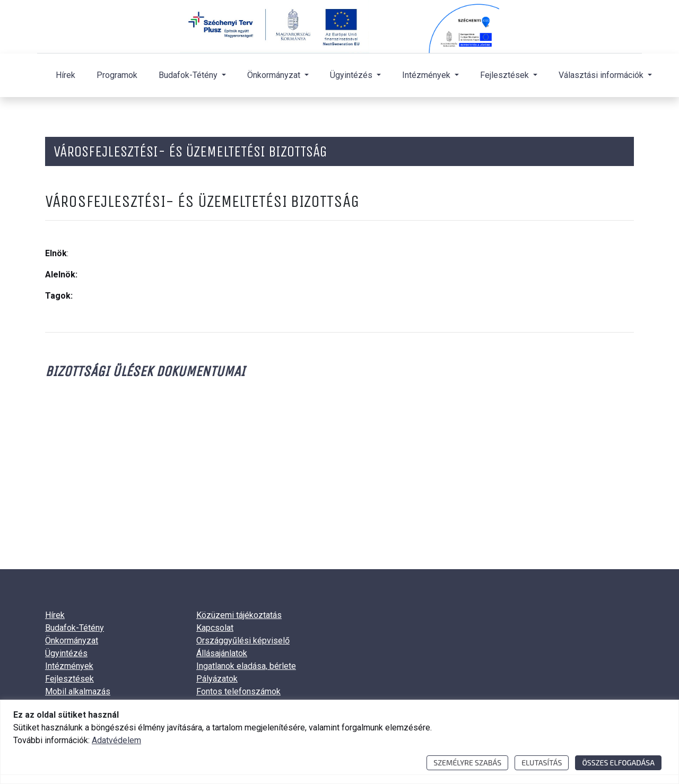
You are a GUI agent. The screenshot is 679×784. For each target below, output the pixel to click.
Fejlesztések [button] (506, 75)
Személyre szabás (467, 763)
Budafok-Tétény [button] (189, 75)
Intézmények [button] (427, 75)
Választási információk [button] (602, 75)
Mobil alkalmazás (78, 691)
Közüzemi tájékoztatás (239, 615)
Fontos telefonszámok (238, 691)
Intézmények (69, 666)
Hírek (66, 75)
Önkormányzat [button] (275, 75)
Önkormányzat (72, 641)
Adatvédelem (116, 740)
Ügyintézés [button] (352, 75)
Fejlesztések (69, 679)
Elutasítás (542, 763)
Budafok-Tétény (75, 628)
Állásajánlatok (222, 653)
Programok (117, 75)
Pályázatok (217, 679)
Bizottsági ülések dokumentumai (145, 371)
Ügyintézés (66, 653)
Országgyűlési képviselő (243, 641)
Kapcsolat (215, 628)
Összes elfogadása (618, 763)
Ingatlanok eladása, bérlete (246, 666)
